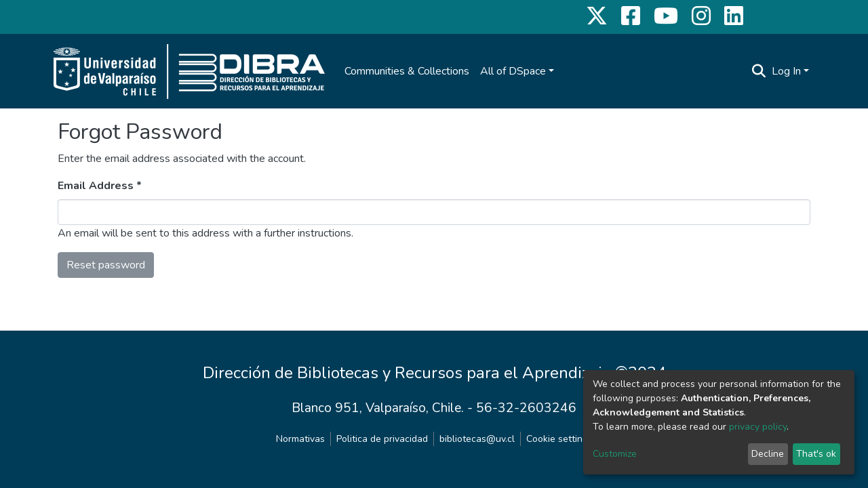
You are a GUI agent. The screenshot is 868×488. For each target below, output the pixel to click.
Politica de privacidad (382, 439)
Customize (615, 454)
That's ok (816, 454)
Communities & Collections (407, 71)
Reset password (106, 265)
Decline (768, 454)
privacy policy (758, 427)
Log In (786, 71)
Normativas (300, 439)
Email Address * (100, 186)
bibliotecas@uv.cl (477, 439)
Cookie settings (559, 439)
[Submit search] (759, 71)
